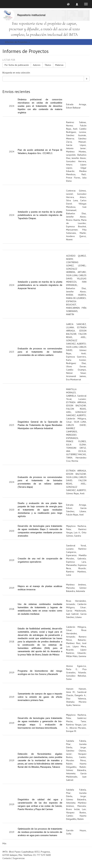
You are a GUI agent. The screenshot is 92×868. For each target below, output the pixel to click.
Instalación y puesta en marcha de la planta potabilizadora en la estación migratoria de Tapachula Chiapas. (40, 215)
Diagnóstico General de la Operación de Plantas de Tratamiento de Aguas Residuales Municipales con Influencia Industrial (40, 425)
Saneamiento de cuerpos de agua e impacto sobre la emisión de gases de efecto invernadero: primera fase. (40, 697)
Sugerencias (19, 858)
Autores (37, 65)
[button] (68, 4)
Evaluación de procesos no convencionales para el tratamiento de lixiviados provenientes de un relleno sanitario (40, 352)
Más (4, 843)
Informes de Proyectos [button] (17, 42)
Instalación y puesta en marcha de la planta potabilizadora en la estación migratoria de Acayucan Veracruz (40, 285)
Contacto (7, 858)
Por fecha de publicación (17, 65)
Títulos (48, 65)
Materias (59, 65)
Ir (87, 79)
